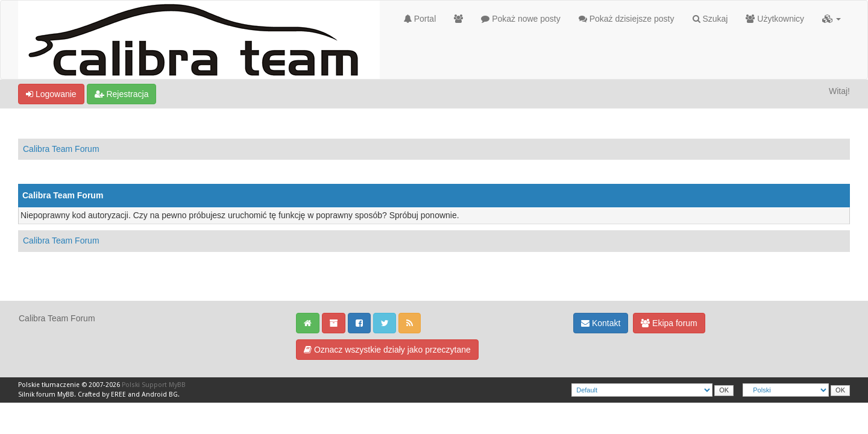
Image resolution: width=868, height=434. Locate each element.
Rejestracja (122, 94)
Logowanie (51, 94)
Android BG (160, 395)
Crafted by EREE (102, 395)
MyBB (66, 395)
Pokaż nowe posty (521, 19)
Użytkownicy (775, 19)
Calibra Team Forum (61, 149)
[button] (832, 19)
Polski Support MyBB (154, 385)
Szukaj (710, 19)
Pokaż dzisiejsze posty (627, 19)
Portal (420, 19)
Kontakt (601, 323)
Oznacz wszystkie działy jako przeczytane (387, 350)
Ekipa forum (669, 323)
